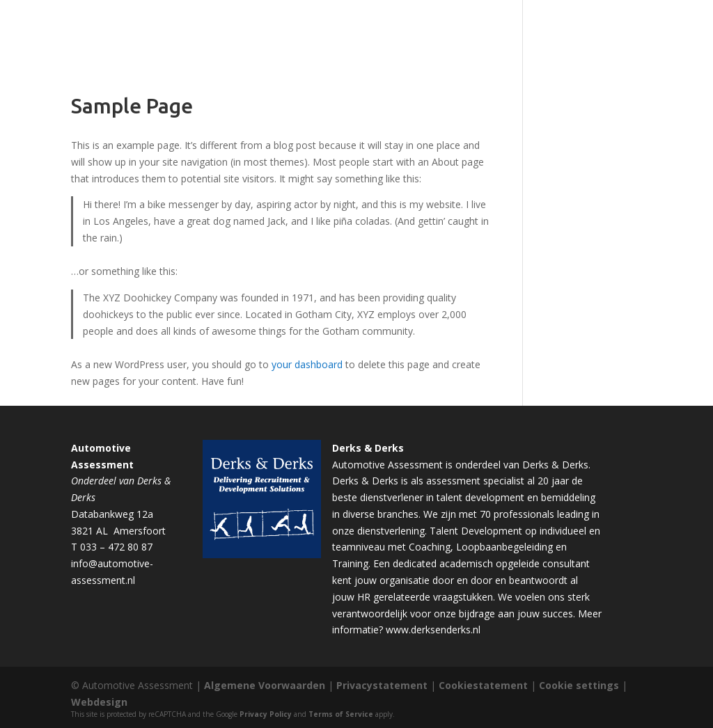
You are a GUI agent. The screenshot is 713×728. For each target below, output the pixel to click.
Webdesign (99, 702)
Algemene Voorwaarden (265, 685)
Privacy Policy (266, 714)
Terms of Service (341, 714)
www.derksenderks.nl (433, 630)
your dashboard (307, 364)
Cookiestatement (483, 685)
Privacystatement (382, 685)
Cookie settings (579, 685)
